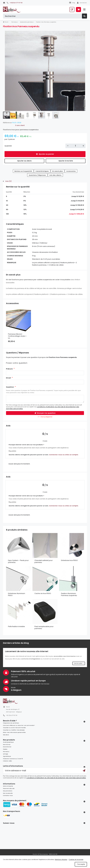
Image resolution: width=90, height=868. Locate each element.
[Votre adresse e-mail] (45, 770)
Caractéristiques (42, 171)
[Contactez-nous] (4, 3)
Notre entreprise (8, 786)
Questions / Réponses (37, 175)
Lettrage (6, 754)
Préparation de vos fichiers (11, 723)
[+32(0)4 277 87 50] (15, 3)
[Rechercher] (45, 16)
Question (10, 387)
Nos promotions (8, 791)
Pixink (6, 22)
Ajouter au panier (46, 154)
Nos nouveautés (8, 793)
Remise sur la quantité (23, 171)
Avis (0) (8, 181)
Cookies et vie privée (76, 859)
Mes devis (6, 735)
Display (5, 749)
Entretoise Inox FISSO (69, 560)
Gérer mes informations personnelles (14, 732)
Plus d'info (12, 451)
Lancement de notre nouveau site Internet (27, 651)
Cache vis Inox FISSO (43, 593)
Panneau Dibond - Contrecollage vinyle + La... (17, 336)
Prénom (9, 369)
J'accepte (81, 864)
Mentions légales (61, 859)
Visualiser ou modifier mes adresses (14, 730)
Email (8, 378)
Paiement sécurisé (9, 788)
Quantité (8, 146)
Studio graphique (8, 742)
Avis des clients (55, 175)
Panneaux (6, 752)
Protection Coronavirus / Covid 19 (13, 759)
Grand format (7, 747)
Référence (7, 123)
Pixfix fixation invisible (16, 626)
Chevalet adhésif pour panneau (44, 561)
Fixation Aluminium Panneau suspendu (69, 594)
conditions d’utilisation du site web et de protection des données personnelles (43, 408)
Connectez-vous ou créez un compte (64, 455)
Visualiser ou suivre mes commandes (14, 728)
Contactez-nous (8, 795)
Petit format (7, 745)
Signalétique (7, 756)
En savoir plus (58, 171)
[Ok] (84, 770)
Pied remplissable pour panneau (44, 627)
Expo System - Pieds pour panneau (18, 561)
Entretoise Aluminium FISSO (17, 594)
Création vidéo (7, 761)
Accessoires (71, 171)
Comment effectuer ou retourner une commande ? (19, 725)
